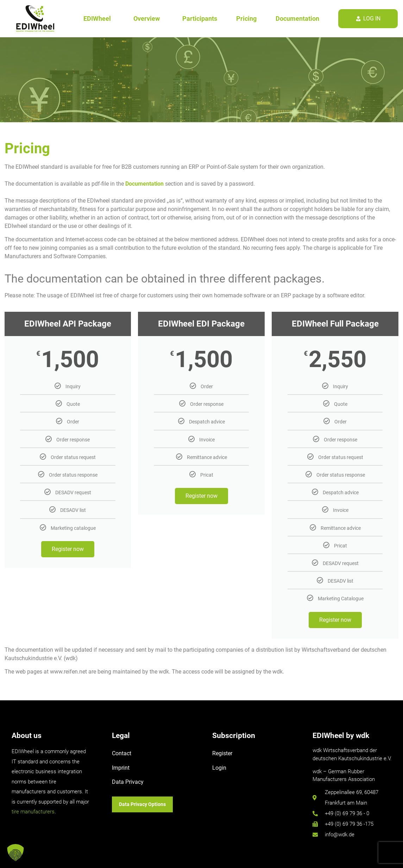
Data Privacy (128, 782)
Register (222, 753)
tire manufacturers (33, 812)
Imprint (121, 768)
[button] (15, 852)
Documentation (297, 18)
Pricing (246, 18)
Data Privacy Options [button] (142, 804)
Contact (122, 753)
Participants (200, 18)
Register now (68, 549)
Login (219, 768)
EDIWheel (99, 18)
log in (372, 18)
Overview (148, 18)
